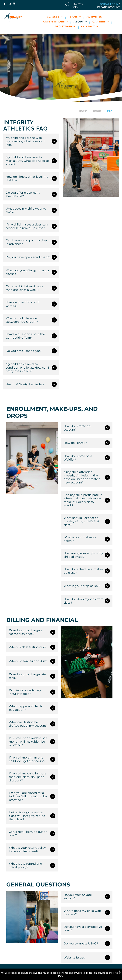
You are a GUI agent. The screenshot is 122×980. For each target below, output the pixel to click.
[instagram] (14, 4)
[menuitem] (55, 18)
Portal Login (109, 4)
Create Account (108, 7)
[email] (9, 4)
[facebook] (4, 4)
